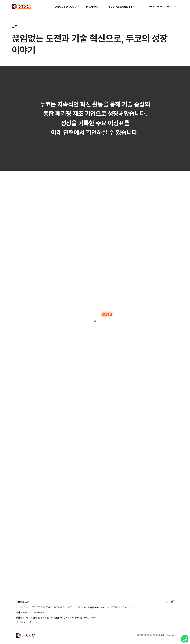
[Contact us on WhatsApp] (185, 639)
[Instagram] (173, 602)
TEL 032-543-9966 (42, 607)
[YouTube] (168, 602)
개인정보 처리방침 (23, 622)
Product (94, 7)
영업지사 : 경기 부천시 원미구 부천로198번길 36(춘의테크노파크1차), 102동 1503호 (57, 618)
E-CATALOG (155, 6)
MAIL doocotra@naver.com (90, 607)
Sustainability (122, 7)
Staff (37, 622)
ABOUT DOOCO (67, 7)
